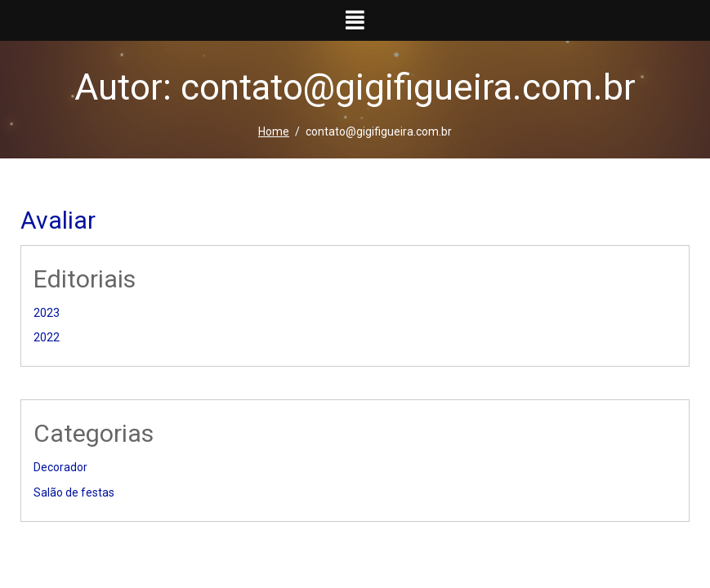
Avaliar (58, 220)
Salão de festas (74, 492)
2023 (47, 313)
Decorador (60, 467)
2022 (47, 337)
